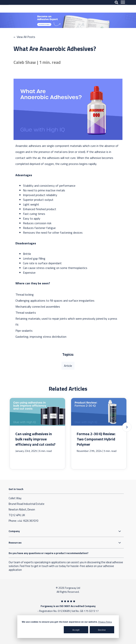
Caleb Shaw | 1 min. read (37, 62)
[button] (127, 427)
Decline (102, 630)
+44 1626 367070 (28, 521)
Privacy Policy (105, 622)
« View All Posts (24, 37)
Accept (76, 630)
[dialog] (68, 627)
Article (68, 366)
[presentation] (123, 6)
